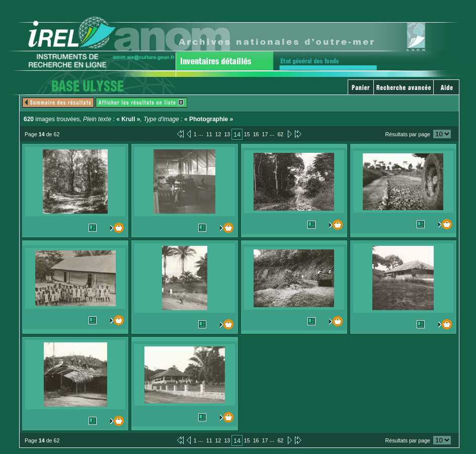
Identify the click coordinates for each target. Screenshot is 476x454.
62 (280, 134)
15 (247, 134)
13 (227, 134)
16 (256, 134)
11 (209, 134)
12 (218, 134)
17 (265, 134)
